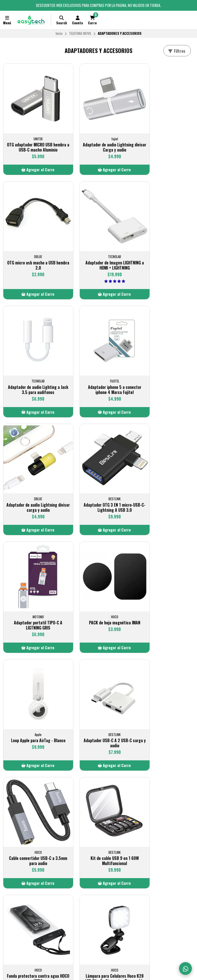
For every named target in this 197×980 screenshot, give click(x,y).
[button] (33, 164)
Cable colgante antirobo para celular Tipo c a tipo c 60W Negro (98, 799)
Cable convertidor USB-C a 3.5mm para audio (33, 577)
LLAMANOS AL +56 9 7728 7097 (92, 874)
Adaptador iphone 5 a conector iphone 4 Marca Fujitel (164, 251)
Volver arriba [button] (98, 843)
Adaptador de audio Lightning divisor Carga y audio (98, 137)
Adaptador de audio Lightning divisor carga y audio (33, 363)
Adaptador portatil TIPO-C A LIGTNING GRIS (164, 363)
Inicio (59, 33)
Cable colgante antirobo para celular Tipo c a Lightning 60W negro (33, 799)
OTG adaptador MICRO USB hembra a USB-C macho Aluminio (33, 139)
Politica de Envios (19, 868)
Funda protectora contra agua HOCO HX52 (164, 577)
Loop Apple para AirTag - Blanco (99, 470)
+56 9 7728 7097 (148, 874)
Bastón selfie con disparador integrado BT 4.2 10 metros (99, 684)
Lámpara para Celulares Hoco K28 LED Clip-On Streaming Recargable (33, 686)
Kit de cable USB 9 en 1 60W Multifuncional (98, 577)
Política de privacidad (22, 887)
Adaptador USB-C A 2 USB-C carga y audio (164, 470)
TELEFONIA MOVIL (80, 33)
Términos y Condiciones (23, 874)
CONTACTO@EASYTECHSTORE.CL (94, 868)
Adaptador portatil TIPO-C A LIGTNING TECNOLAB (164, 684)
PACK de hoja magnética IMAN (33, 467)
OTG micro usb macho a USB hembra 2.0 (164, 137)
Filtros (177, 51)
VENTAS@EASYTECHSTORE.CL (158, 868)
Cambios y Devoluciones (23, 880)
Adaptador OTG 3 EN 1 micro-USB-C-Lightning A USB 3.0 (99, 363)
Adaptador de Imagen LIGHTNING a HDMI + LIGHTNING (33, 249)
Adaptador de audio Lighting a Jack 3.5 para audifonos (98, 249)
